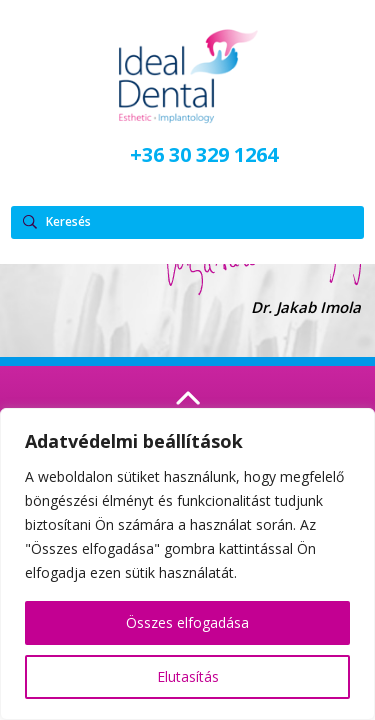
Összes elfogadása (187, 622)
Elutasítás (188, 676)
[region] (187, 564)
